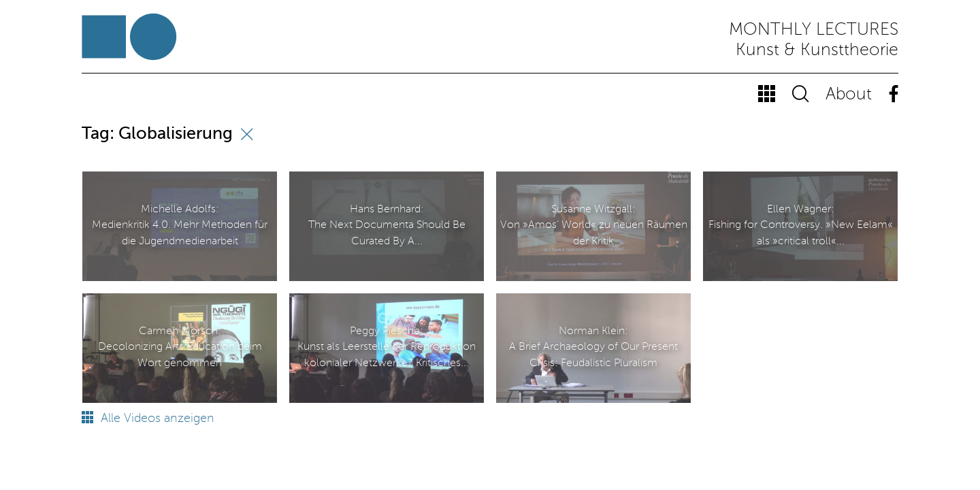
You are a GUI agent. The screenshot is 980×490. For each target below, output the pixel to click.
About (849, 95)
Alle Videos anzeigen (148, 419)
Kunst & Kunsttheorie (817, 51)
